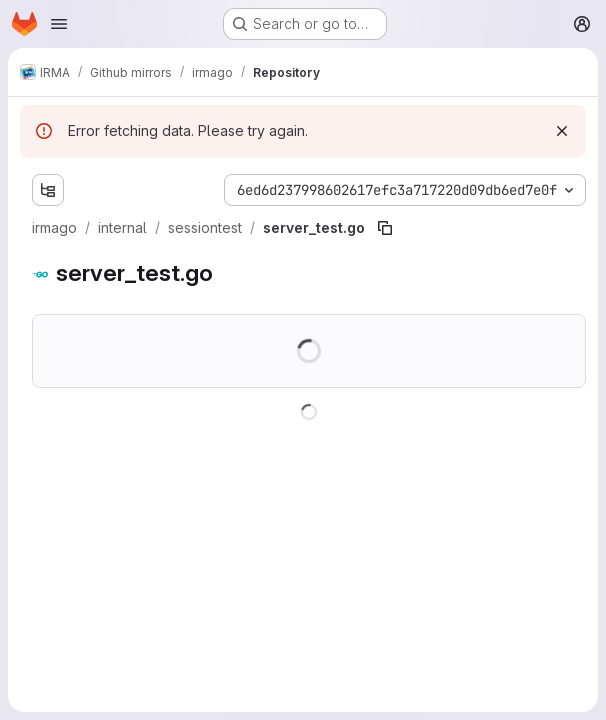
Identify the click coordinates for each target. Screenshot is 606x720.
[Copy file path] (385, 228)
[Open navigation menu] (59, 24)
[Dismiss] (562, 131)
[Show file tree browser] (48, 190)
